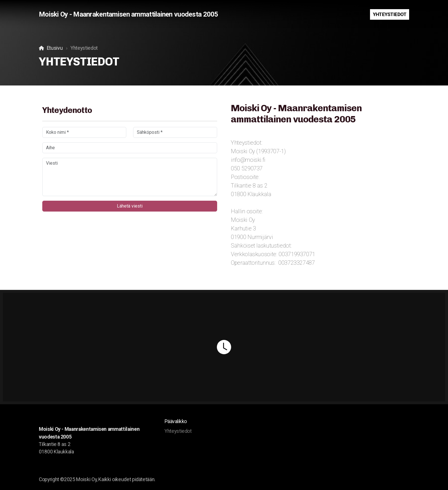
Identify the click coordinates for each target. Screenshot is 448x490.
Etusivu (55, 48)
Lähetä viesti (130, 206)
